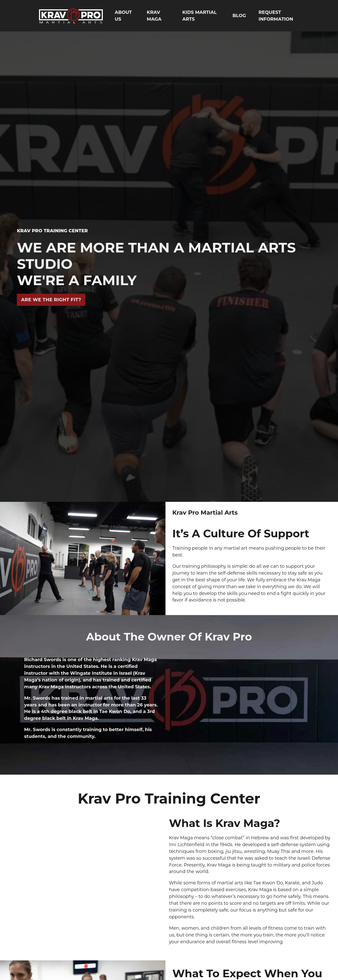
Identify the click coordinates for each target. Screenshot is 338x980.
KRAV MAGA (154, 16)
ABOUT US (123, 16)
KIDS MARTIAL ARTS (199, 16)
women (190, 928)
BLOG (239, 16)
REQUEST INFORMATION (276, 16)
